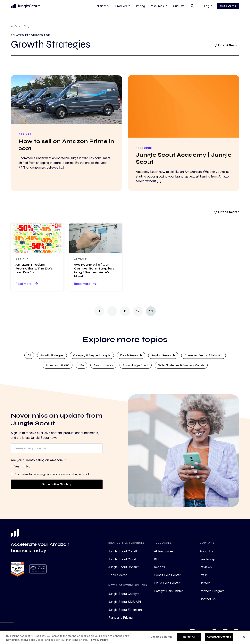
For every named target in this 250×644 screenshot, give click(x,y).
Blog (157, 559)
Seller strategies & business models (181, 365)
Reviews (206, 567)
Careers (205, 583)
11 (125, 311)
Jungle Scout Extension (125, 610)
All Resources (164, 551)
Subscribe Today (57, 484)
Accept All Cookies (219, 637)
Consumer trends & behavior (204, 355)
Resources (159, 6)
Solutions (103, 6)
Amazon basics (103, 365)
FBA (81, 365)
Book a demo (118, 575)
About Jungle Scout (136, 365)
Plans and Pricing (121, 617)
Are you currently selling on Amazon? (38, 460)
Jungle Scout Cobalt (123, 551)
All (29, 355)
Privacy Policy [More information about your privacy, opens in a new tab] (99, 640)
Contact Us (208, 599)
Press (204, 575)
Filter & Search (226, 45)
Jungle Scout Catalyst (124, 594)
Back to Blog (20, 26)
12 (138, 311)
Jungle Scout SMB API (125, 602)
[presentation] (7, 628)
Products (123, 6)
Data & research (131, 355)
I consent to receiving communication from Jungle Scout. (52, 474)
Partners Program (212, 591)
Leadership (207, 559)
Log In (208, 6)
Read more (27, 284)
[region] (125, 637)
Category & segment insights (92, 355)
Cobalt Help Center (167, 575)
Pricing (141, 6)
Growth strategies (52, 355)
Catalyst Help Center (168, 591)
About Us (206, 551)
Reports (159, 567)
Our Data (179, 6)
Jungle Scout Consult (123, 567)
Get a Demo (228, 6)
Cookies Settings (161, 637)
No (28, 466)
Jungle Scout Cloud (122, 559)
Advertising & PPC (58, 365)
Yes (17, 466)
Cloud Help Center (167, 583)
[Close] (244, 637)
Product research (163, 355)
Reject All (189, 637)
